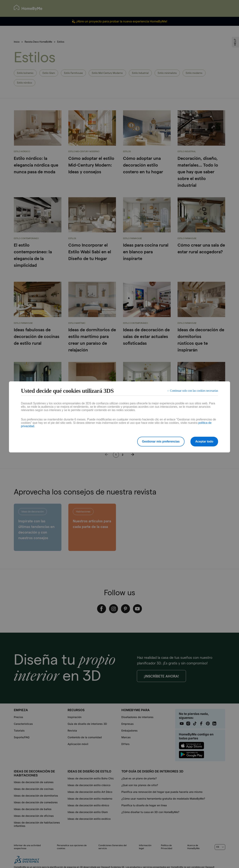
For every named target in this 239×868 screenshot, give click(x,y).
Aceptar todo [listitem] (204, 441)
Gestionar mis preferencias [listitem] (161, 441)
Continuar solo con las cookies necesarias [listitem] (194, 391)
